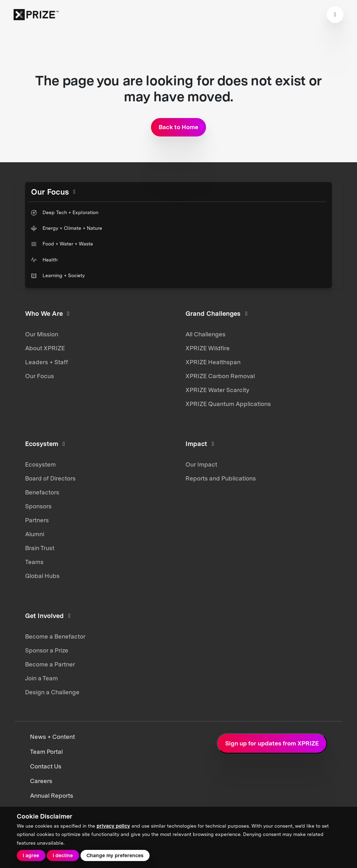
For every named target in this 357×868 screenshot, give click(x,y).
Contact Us (46, 766)
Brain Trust (40, 548)
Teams (34, 562)
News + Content (52, 737)
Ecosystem (40, 464)
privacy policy (113, 826)
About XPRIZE (45, 348)
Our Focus (40, 376)
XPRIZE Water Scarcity (217, 390)
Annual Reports (52, 796)
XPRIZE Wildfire (208, 348)
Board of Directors (50, 478)
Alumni (35, 534)
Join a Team (41, 678)
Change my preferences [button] (115, 855)
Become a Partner (50, 664)
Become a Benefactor (55, 636)
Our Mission (42, 334)
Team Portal (46, 752)
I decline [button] (63, 855)
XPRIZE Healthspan (213, 362)
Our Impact (201, 464)
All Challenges (206, 334)
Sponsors (38, 506)
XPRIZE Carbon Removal (220, 376)
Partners (37, 520)
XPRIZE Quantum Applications (228, 404)
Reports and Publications (221, 478)
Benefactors (42, 492)
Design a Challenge (52, 692)
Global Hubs (42, 576)
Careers (41, 781)
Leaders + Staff (47, 362)
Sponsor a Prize (47, 650)
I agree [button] (31, 855)
